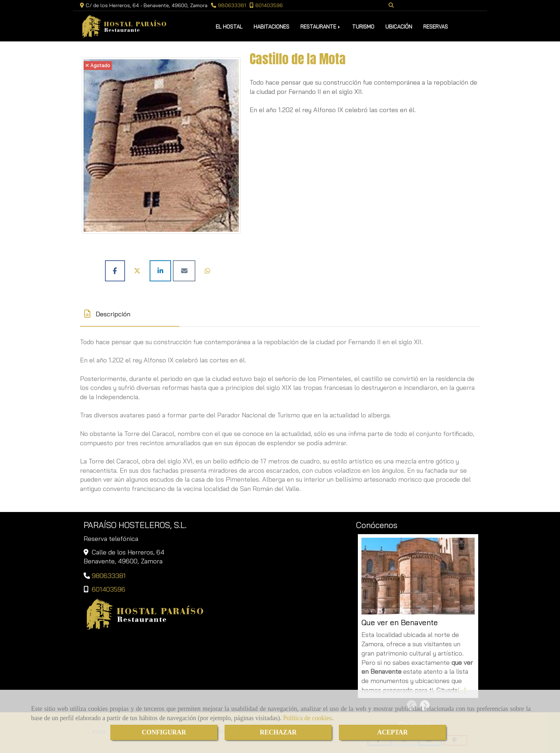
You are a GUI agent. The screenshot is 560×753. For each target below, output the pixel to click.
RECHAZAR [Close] (278, 732)
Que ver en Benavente (400, 623)
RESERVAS (436, 27)
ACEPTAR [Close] (392, 732)
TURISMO (363, 27)
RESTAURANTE (321, 27)
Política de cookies (307, 718)
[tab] (130, 314)
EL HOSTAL (229, 27)
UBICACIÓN (399, 27)
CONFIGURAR (164, 732)
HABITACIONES (271, 27)
